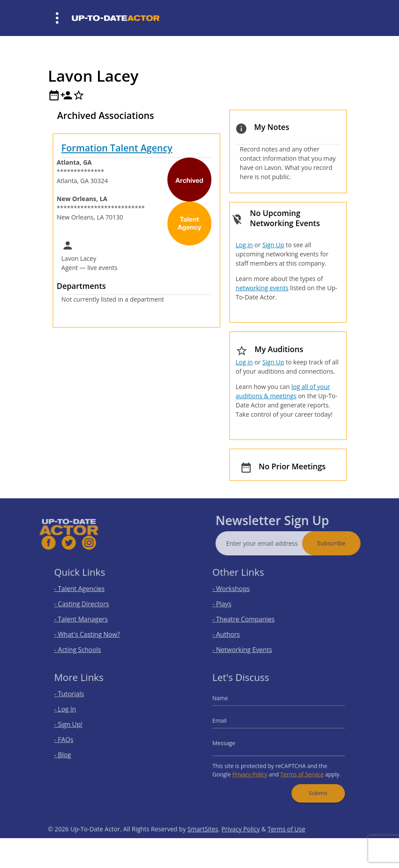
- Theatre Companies (248, 618)
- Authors (233, 631)
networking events (262, 288)
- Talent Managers (86, 618)
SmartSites (203, 842)
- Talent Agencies (85, 592)
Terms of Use (287, 842)
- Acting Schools (83, 644)
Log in (244, 245)
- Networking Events (247, 644)
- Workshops (237, 592)
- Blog (70, 752)
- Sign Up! (75, 726)
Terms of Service (299, 769)
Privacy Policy (254, 769)
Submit (313, 785)
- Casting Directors (87, 605)
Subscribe (345, 543)
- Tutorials (76, 700)
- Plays (229, 605)
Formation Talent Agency (117, 148)
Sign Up (273, 245)
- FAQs (71, 739)
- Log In (72, 713)
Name (228, 703)
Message (231, 742)
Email (227, 723)
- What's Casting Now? (91, 631)
